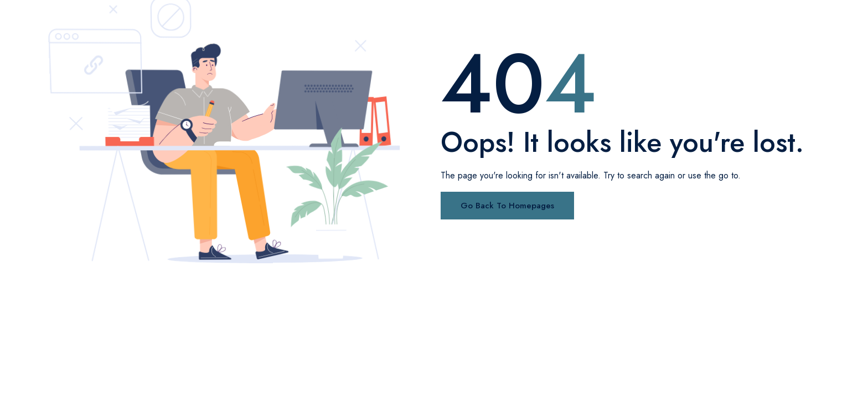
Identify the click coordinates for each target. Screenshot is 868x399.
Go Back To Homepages (507, 206)
